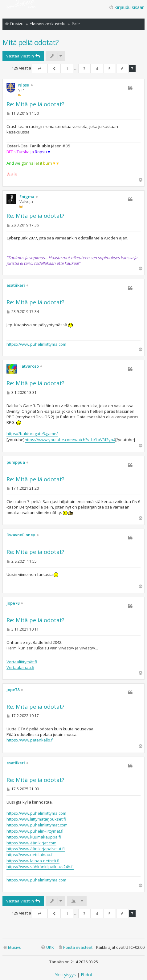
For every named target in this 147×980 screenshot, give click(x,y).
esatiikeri (16, 285)
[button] (39, 69)
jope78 (13, 603)
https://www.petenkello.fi (30, 740)
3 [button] (84, 69)
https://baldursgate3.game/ (32, 433)
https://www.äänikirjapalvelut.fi (36, 849)
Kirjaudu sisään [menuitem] (127, 7)
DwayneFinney (21, 535)
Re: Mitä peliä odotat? (35, 104)
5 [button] (110, 69)
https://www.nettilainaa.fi (30, 855)
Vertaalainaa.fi (20, 667)
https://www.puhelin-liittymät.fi (35, 831)
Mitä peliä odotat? (31, 42)
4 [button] (97, 69)
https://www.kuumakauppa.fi (34, 837)
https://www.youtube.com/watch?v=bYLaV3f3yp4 (70, 440)
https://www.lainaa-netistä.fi (33, 861)
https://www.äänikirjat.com (31, 843)
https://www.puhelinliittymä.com (36, 344)
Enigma (27, 197)
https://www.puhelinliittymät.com (37, 825)
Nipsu (24, 85)
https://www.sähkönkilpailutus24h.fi (40, 867)
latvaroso (30, 366)
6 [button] (122, 69)
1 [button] (67, 69)
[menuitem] (75, 947)
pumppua (16, 463)
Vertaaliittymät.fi (22, 662)
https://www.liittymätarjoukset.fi (36, 819)
